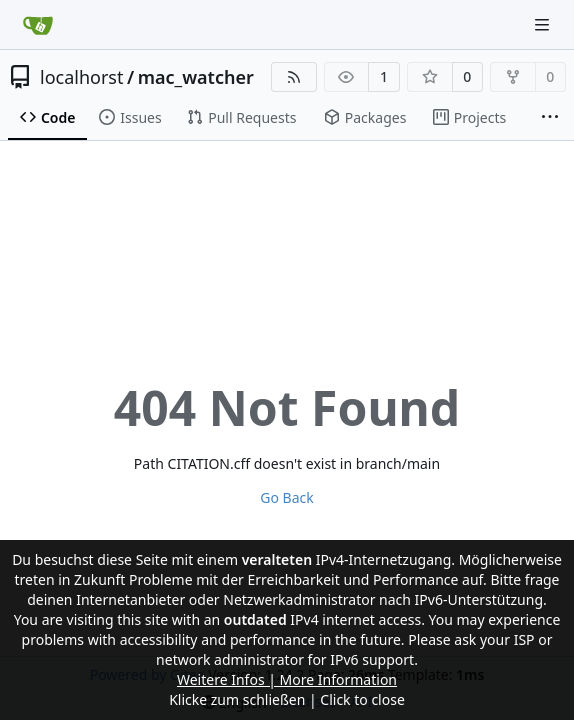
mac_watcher (196, 77)
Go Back (286, 497)
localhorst (81, 77)
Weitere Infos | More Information (287, 679)
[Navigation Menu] (544, 24)
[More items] (550, 118)
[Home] (38, 25)
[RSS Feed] (294, 77)
